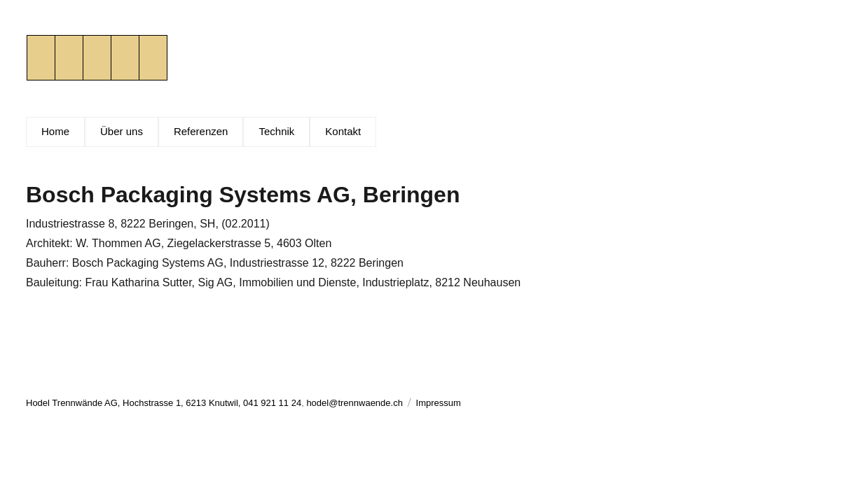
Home (55, 131)
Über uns (122, 131)
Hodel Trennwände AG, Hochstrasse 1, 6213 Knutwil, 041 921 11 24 (164, 403)
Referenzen (201, 131)
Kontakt (343, 131)
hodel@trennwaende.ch (354, 403)
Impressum (439, 403)
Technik (276, 131)
